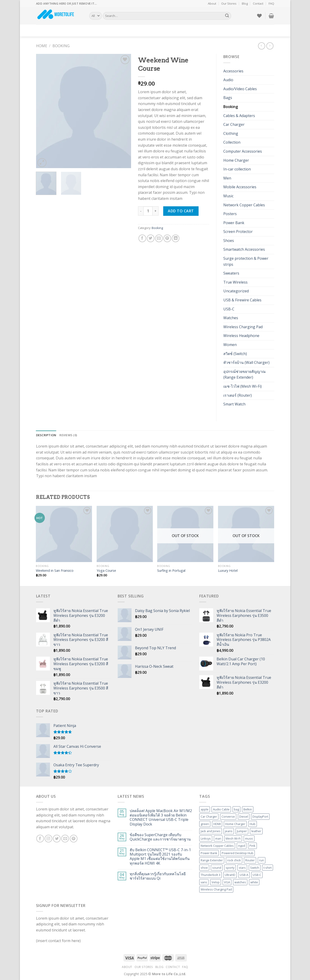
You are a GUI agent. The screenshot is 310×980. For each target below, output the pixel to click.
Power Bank (234, 223)
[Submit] (227, 16)
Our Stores (229, 3)
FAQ (271, 3)
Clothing (231, 133)
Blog (245, 3)
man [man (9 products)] (218, 838)
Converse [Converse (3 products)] (228, 816)
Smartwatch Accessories (244, 249)
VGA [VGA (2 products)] (227, 882)
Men (227, 178)
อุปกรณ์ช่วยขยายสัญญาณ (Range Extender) (244, 374)
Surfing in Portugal (171, 571)
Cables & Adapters (239, 116)
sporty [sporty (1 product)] (230, 868)
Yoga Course (106, 571)
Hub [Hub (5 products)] (253, 824)
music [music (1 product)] (249, 838)
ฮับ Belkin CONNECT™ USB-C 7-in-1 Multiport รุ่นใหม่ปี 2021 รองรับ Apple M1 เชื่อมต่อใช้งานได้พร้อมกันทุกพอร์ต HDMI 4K (160, 857)
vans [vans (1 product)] (204, 882)
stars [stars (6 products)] (242, 868)
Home (42, 46)
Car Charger (234, 124)
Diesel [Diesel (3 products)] (244, 816)
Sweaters (231, 273)
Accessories (233, 71)
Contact (258, 3)
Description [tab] (46, 435)
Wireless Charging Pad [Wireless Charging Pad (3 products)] (216, 889)
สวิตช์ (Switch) (235, 354)
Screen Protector (238, 232)
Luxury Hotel (228, 571)
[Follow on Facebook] (40, 839)
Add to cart (181, 211)
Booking (61, 46)
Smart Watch (234, 404)
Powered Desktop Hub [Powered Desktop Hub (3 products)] (238, 853)
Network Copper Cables (244, 205)
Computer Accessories (243, 151)
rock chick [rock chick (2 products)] (234, 860)
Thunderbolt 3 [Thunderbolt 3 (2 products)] (210, 875)
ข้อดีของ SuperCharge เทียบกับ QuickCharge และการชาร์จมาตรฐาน (160, 837)
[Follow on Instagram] (48, 839)
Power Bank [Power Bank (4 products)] (209, 853)
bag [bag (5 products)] (236, 809)
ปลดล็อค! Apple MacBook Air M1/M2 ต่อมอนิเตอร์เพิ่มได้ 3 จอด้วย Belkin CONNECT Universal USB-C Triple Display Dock (161, 818)
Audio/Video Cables (240, 89)
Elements (100, 31)
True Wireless (235, 282)
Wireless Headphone (241, 336)
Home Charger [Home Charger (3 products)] (235, 824)
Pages (71, 31)
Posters (230, 214)
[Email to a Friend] (159, 238)
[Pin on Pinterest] (167, 238)
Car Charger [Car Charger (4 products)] (209, 816)
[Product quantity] (148, 211)
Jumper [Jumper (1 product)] (242, 831)
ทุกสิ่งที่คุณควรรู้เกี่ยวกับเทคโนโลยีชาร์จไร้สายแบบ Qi (158, 876)
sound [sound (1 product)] (217, 868)
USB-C (229, 309)
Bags (228, 98)
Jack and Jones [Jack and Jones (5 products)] (211, 831)
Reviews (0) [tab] (68, 435)
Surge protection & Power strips (246, 261)
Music (228, 196)
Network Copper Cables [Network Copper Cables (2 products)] (217, 846)
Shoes (229, 241)
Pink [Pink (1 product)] (252, 846)
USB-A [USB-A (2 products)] (244, 875)
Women (230, 345)
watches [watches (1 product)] (240, 882)
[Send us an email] (65, 839)
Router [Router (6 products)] (250, 860)
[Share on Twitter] (151, 238)
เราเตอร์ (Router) (238, 395)
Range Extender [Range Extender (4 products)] (212, 860)
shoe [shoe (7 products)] (204, 868)
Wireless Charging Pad (243, 327)
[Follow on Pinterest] (74, 839)
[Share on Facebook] (142, 238)
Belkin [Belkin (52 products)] (248, 809)
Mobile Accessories (240, 187)
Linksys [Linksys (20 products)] (206, 838)
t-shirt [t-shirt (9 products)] (268, 868)
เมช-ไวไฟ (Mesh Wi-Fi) (242, 386)
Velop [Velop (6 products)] (216, 882)
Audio (228, 80)
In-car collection (237, 169)
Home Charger (236, 160)
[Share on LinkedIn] (176, 238)
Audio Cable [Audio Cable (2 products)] (221, 809)
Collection (232, 142)
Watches (231, 318)
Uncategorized (236, 291)
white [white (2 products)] (254, 882)
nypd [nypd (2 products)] (242, 846)
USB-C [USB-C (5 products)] (257, 875)
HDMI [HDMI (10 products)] (217, 824)
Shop (57, 31)
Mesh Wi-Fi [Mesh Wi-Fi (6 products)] (233, 838)
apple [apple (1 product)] (205, 809)
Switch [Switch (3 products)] (255, 868)
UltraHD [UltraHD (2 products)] (230, 875)
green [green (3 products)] (205, 824)
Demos (43, 31)
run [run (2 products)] (262, 860)
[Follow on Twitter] (57, 839)
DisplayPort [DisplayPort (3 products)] (260, 816)
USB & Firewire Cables (242, 300)
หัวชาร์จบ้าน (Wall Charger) (246, 362)
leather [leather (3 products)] (256, 831)
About (212, 3)
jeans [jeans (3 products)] (229, 831)
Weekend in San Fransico (55, 571)
